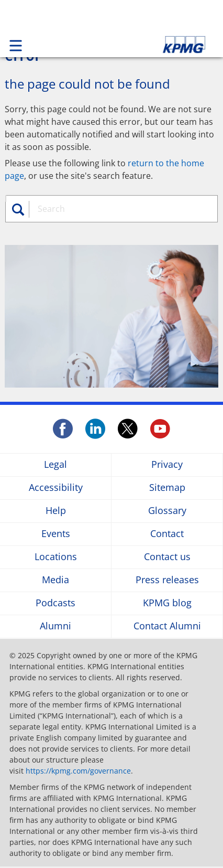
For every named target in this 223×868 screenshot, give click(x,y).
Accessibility (56, 488)
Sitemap (167, 488)
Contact (167, 534)
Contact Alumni (167, 626)
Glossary (167, 511)
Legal (55, 465)
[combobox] (119, 209)
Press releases (167, 580)
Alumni (55, 626)
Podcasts (55, 603)
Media (55, 580)
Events (56, 534)
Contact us (167, 557)
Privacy (167, 465)
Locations (56, 557)
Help (56, 511)
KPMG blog (167, 603)
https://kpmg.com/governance (78, 771)
